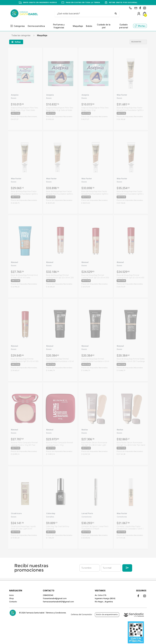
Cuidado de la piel (104, 26)
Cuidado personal (124, 26)
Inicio (11, 595)
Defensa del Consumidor (82, 614)
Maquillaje (78, 26)
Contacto (13, 602)
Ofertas (142, 26)
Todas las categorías (21, 35)
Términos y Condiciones (56, 613)
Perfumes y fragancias (59, 26)
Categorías (19, 26)
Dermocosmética (36, 26)
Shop (11, 598)
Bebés (89, 26)
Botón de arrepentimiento (107, 614)
